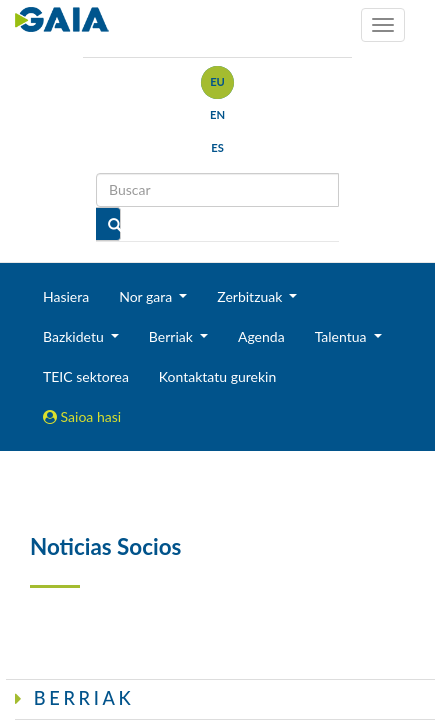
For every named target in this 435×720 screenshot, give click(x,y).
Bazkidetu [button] (75, 336)
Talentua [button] (342, 336)
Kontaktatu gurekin (217, 376)
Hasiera (66, 296)
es (217, 147)
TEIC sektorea (86, 376)
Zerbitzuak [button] (251, 296)
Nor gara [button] (147, 296)
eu (217, 81)
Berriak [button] (173, 336)
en (217, 114)
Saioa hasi (82, 416)
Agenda (261, 336)
